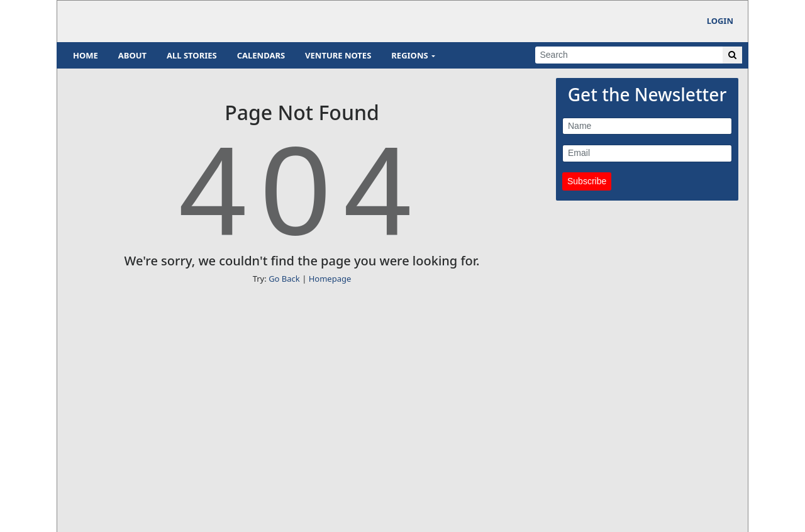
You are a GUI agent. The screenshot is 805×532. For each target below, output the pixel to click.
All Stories (192, 55)
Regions (409, 55)
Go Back (284, 279)
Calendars (261, 55)
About (132, 55)
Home (86, 55)
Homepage (330, 279)
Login (720, 21)
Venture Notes (338, 55)
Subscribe (587, 181)
